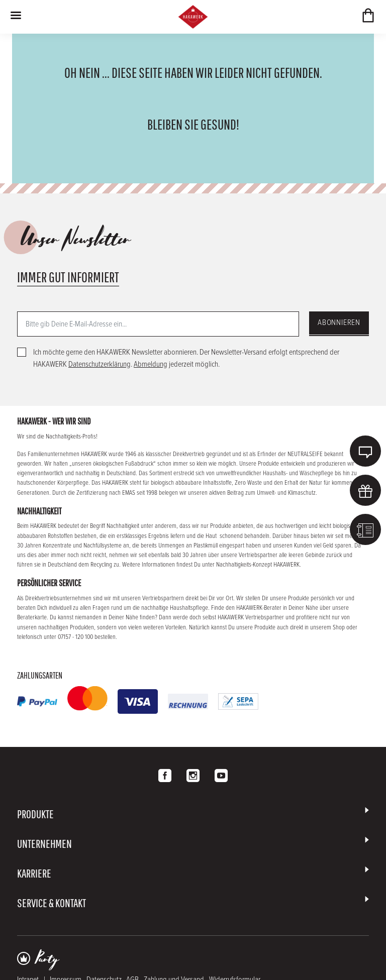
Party (47, 959)
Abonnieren (339, 323)
